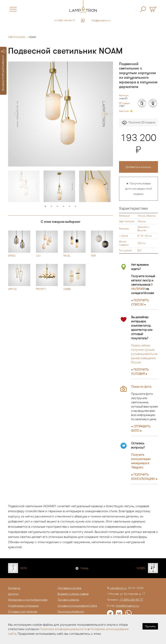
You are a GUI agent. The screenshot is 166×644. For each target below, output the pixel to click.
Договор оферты (68, 600)
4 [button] (63, 206)
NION (23, 568)
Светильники (17, 37)
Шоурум (13, 594)
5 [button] (69, 206)
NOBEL (141, 568)
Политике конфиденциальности (63, 629)
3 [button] (57, 206)
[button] (16, 114)
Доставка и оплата (69, 588)
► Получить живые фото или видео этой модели (139, 189)
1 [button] (45, 206)
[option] (61, 114)
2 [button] (51, 206)
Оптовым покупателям (23, 611)
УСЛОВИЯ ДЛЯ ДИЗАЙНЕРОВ (3, 70)
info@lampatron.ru (101, 20)
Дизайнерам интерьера (23, 606)
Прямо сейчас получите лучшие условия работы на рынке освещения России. (144, 354)
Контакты (14, 588)
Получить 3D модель (138, 123)
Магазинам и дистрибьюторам (28, 600)
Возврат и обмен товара (73, 594)
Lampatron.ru (118, 588)
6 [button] (75, 206)
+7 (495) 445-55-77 (65, 20)
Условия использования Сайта (77, 606)
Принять (150, 626)
